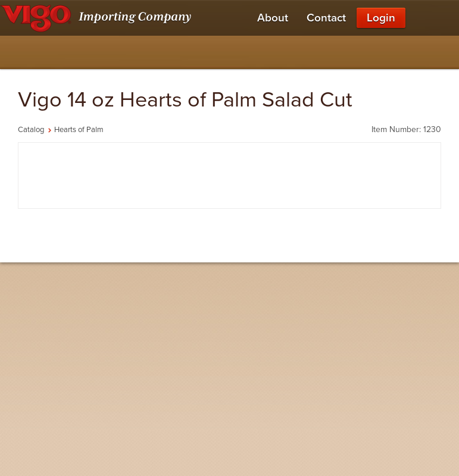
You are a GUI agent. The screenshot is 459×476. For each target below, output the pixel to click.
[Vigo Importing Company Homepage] (98, 18)
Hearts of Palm (79, 130)
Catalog (31, 130)
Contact (326, 18)
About (273, 18)
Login (381, 18)
